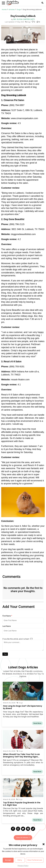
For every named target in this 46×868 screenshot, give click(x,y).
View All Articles (23, 838)
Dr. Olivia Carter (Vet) (24, 19)
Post (5, 654)
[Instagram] (18, 829)
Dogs (19, 10)
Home (4, 10)
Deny (20, 860)
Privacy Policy (23, 866)
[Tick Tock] (33, 829)
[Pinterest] (28, 829)
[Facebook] (13, 829)
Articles (12, 10)
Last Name (7, 626)
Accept (8, 860)
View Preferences (35, 860)
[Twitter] (23, 829)
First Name (7, 616)
